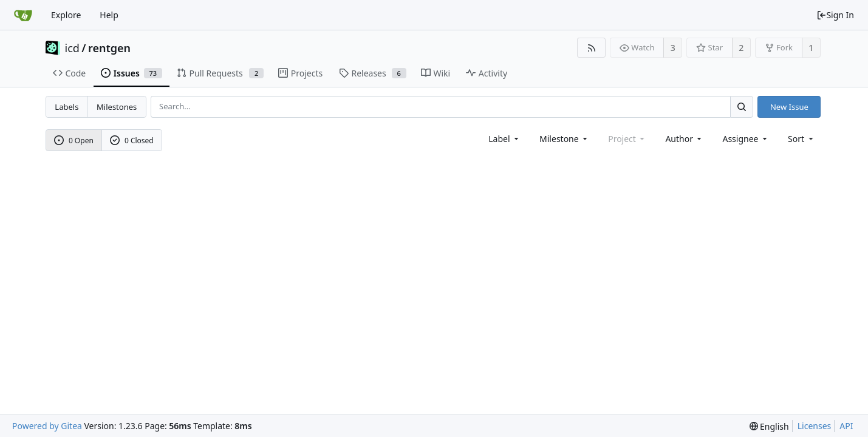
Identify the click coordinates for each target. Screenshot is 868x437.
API (846, 426)
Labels (67, 107)
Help (109, 15)
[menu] (801, 139)
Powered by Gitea (47, 426)
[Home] (23, 15)
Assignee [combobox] (746, 139)
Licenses (815, 426)
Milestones (117, 107)
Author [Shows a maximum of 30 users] (684, 139)
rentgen (109, 48)
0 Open (74, 141)
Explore (66, 15)
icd (72, 48)
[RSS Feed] (591, 48)
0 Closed (132, 141)
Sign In (835, 15)
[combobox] (504, 139)
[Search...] (742, 107)
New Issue (789, 107)
